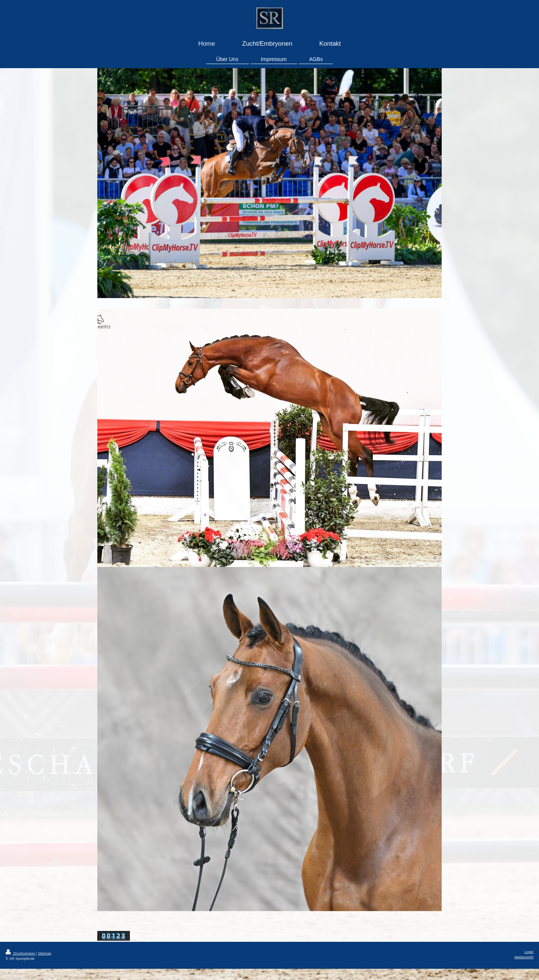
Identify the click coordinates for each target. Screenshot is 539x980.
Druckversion (21, 953)
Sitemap (45, 953)
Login (529, 952)
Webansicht (524, 957)
